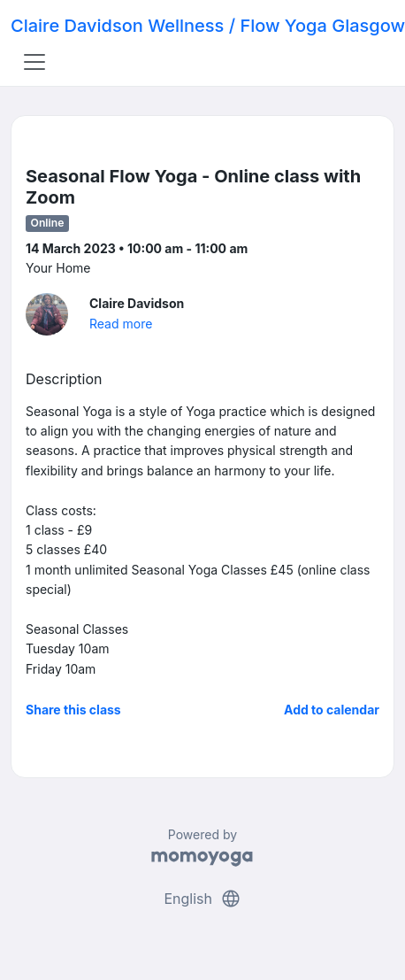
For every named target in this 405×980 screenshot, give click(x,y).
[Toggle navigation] (34, 62)
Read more (121, 324)
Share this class (73, 710)
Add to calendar (332, 710)
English (202, 899)
